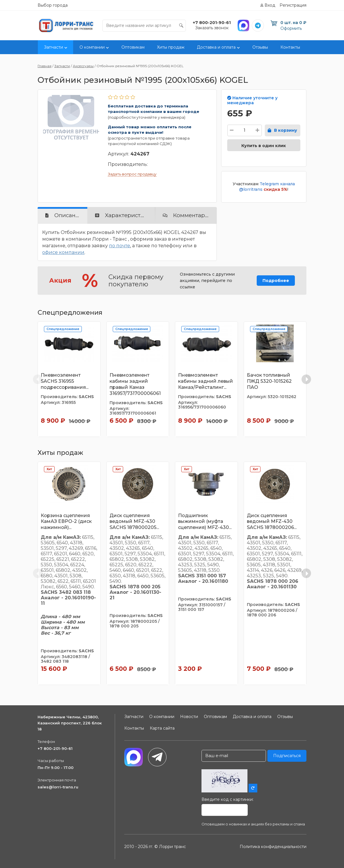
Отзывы (260, 47)
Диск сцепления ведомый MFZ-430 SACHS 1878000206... (272, 522)
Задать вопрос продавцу (132, 174)
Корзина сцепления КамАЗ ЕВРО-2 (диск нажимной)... (66, 522)
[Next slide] (306, 379)
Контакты (290, 47)
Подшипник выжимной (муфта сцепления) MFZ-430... (205, 522)
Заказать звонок (212, 28)
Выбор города (53, 5)
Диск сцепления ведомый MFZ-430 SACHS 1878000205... (134, 522)
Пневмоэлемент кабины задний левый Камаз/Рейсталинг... (206, 381)
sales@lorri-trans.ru (58, 787)
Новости (189, 717)
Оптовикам (133, 47)
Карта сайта (162, 728)
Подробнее (276, 281)
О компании (92, 47)
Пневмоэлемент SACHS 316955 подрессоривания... (65, 381)
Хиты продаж (171, 47)
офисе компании (63, 252)
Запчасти (53, 47)
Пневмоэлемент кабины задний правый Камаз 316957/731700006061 (135, 384)
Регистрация (293, 5)
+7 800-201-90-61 (55, 748)
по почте (120, 246)
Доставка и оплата (216, 47)
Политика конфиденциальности (273, 847)
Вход (270, 5)
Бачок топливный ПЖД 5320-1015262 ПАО (269, 381)
